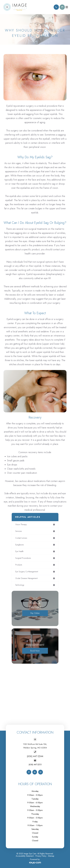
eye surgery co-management (27, 572)
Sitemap (51, 856)
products (19, 565)
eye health (19, 551)
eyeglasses (20, 545)
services (19, 531)
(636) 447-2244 (35, 756)
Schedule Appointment (62, 7)
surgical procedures (23, 558)
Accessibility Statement (25, 856)
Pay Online (35, 613)
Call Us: (56, 7)
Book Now (35, 651)
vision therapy (21, 524)
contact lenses (21, 538)
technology (20, 585)
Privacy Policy (41, 856)
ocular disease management (26, 578)
